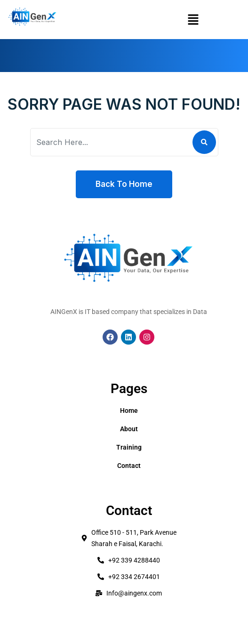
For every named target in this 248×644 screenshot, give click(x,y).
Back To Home (124, 184)
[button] (193, 20)
